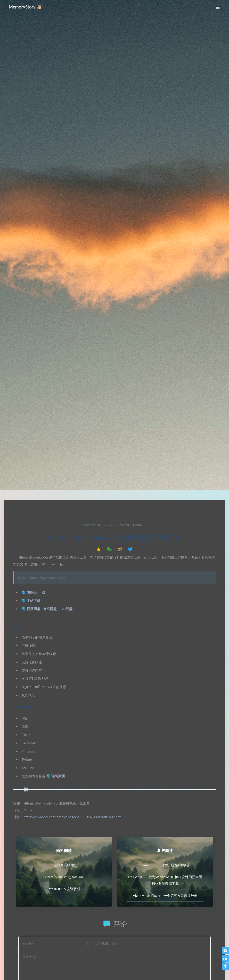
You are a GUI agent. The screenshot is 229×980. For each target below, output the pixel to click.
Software (135, 525)
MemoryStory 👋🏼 (25, 7)
